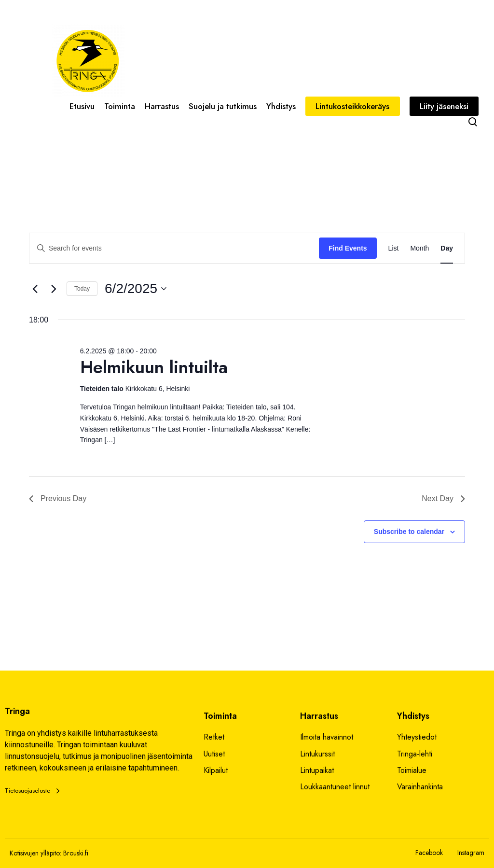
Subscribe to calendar (409, 532)
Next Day (443, 498)
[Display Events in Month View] (419, 248)
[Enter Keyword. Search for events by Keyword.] (174, 248)
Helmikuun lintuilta (154, 367)
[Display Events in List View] (394, 248)
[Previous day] (35, 289)
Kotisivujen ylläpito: (35, 853)
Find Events (348, 248)
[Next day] (54, 289)
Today (82, 289)
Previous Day (58, 498)
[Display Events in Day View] (447, 248)
